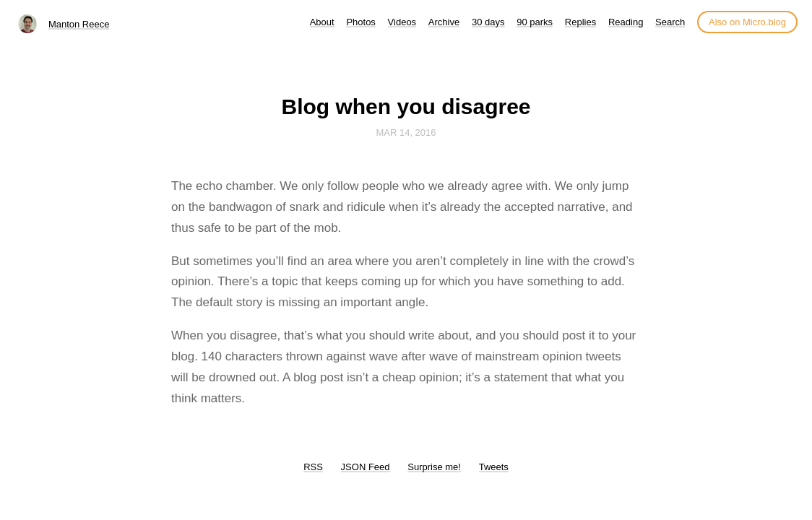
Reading (626, 22)
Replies (580, 22)
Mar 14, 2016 (406, 133)
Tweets (494, 467)
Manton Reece (79, 24)
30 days (488, 22)
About (322, 22)
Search (670, 22)
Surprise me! (434, 467)
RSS (313, 467)
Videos (402, 22)
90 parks (535, 22)
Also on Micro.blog (747, 22)
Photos (360, 22)
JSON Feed (366, 467)
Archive (444, 22)
